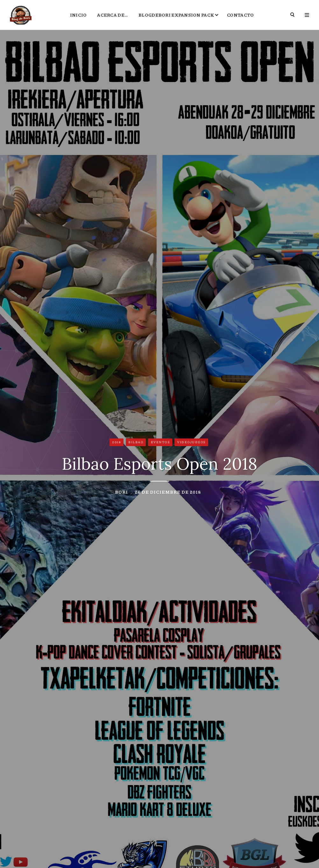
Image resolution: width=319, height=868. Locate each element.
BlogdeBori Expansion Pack (176, 15)
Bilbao (136, 442)
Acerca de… (113, 15)
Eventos (160, 442)
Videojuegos (191, 442)
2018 (117, 442)
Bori (121, 492)
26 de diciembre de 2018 (168, 492)
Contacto (240, 15)
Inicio (78, 15)
